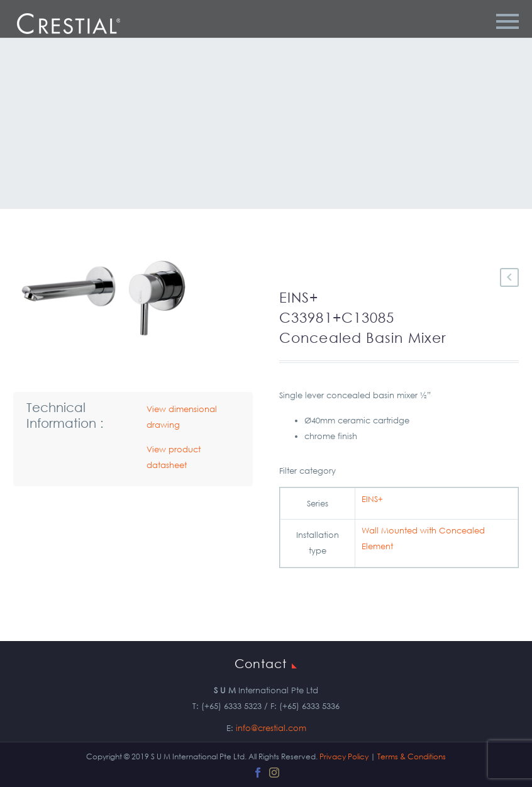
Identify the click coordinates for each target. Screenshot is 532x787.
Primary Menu (507, 21)
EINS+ (372, 499)
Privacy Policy (344, 756)
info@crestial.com (271, 728)
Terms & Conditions (412, 756)
